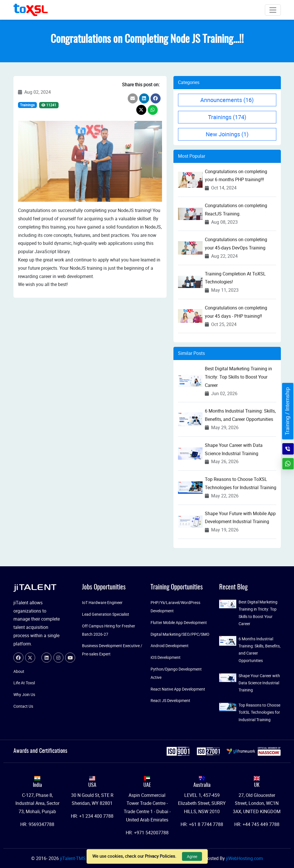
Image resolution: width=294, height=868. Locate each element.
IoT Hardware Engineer (102, 602)
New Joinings (227, 134)
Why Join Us (24, 694)
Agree (192, 856)
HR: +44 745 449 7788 (257, 824)
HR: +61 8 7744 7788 (202, 824)
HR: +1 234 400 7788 (92, 816)
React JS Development (170, 700)
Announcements (227, 100)
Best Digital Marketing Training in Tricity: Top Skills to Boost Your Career (238, 377)
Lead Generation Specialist (106, 614)
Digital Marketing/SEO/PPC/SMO (180, 634)
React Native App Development (178, 689)
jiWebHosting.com (244, 858)
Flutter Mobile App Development (179, 622)
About (19, 671)
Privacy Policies (160, 856)
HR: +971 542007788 (147, 833)
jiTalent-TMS (73, 858)
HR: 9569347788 (37, 824)
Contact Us (23, 706)
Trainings (27, 105)
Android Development (170, 646)
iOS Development (166, 657)
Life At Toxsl (24, 683)
